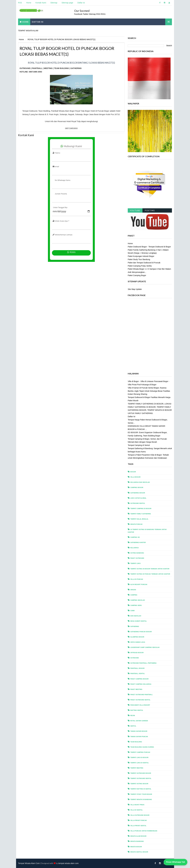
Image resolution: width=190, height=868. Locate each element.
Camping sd (135, 537)
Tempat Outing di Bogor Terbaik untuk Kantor (150, 569)
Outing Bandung (137, 553)
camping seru (136, 605)
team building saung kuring (142, 747)
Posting (150, 210)
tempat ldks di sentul (140, 763)
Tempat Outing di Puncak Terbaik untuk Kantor (150, 574)
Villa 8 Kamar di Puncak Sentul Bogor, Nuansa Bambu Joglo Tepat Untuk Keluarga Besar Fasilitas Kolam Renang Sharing (149, 391)
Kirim (70, 251)
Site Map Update (135, 289)
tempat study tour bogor (141, 794)
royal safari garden (139, 721)
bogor (133, 472)
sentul (133, 726)
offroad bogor (137, 652)
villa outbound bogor (140, 815)
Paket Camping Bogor (137, 275)
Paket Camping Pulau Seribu (140, 266)
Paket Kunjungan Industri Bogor (141, 256)
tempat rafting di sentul (141, 789)
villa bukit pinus (137, 805)
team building (136, 742)
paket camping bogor (140, 679)
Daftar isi (81, 3)
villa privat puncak (139, 820)
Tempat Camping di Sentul (139, 445)
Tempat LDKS (136, 563)
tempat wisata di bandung (141, 799)
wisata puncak (137, 524)
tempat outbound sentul (141, 778)
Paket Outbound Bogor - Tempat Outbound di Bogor (149, 247)
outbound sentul (138, 503)
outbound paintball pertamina (144, 663)
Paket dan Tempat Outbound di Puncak (144, 263)
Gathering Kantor (138, 542)
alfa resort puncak (139, 584)
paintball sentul (138, 674)
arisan (133, 590)
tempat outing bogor (139, 784)
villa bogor (136, 477)
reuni (133, 715)
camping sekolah (138, 600)
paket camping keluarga (141, 684)
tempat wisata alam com (68, 863)
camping (134, 595)
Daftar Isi (132, 416)
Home (29, 3)
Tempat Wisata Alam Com (29, 863)
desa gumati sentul (139, 621)
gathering (135, 626)
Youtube (135, 210)
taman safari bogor (139, 731)
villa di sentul (137, 810)
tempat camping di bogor (141, 508)
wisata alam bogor (138, 836)
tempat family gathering (141, 514)
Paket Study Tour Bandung (139, 259)
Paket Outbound (137, 558)
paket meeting (136, 689)
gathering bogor (138, 493)
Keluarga (135, 548)
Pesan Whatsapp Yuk (175, 862)
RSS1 (103, 14)
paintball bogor (138, 668)
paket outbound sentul (140, 700)
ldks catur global (138, 498)
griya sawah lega (138, 642)
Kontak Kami (41, 3)
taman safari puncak (139, 736)
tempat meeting (137, 768)
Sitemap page (67, 3)
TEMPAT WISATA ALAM (28, 30)
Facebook (78, 14)
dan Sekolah (136, 616)
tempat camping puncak (140, 752)
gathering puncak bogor (141, 632)
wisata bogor (136, 847)
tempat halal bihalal (139, 519)
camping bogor (137, 487)
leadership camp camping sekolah (145, 647)
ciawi (133, 611)
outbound (135, 658)
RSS (20, 3)
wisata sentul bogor (139, 852)
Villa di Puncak (137, 579)
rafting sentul (137, 710)
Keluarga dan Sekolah (140, 482)
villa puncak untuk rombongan (144, 831)
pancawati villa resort (140, 705)
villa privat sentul (138, 825)
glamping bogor (137, 637)
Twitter (86, 14)
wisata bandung (137, 841)
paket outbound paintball (142, 694)
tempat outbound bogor (141, 773)
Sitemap (54, 3)
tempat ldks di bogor (139, 757)
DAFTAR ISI (38, 22)
